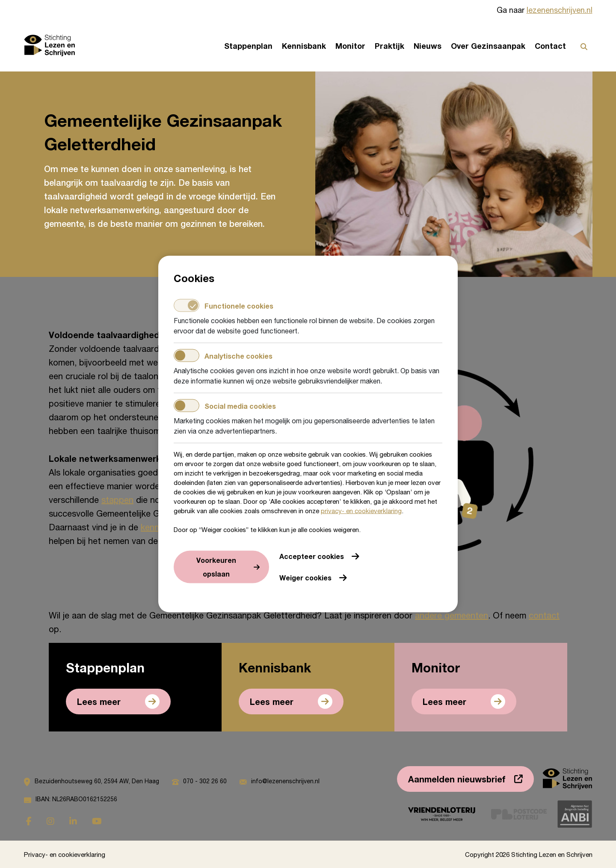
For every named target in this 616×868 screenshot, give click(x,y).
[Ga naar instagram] (50, 821)
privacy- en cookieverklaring (361, 511)
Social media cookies (225, 406)
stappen (117, 500)
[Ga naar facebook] (29, 821)
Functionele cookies (224, 306)
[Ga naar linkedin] (73, 821)
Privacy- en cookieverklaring (65, 854)
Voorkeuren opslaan (216, 567)
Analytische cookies (223, 356)
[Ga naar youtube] (97, 821)
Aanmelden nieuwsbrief (457, 779)
